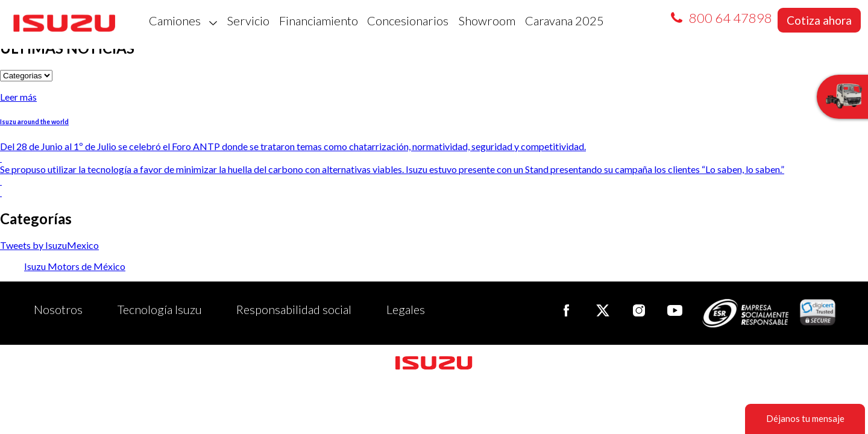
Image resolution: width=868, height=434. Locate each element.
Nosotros (58, 309)
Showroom (487, 20)
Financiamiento (319, 20)
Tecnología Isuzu (160, 309)
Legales (406, 309)
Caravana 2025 (565, 20)
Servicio (248, 20)
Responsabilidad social (294, 309)
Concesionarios (408, 20)
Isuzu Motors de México (75, 266)
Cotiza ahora (819, 20)
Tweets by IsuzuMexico (49, 245)
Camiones (183, 20)
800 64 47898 (731, 18)
